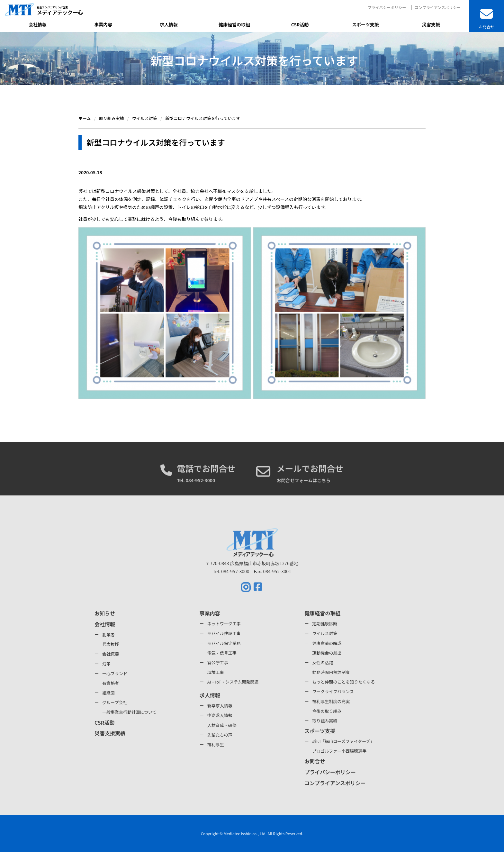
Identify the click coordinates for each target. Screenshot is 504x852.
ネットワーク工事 (224, 624)
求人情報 (210, 695)
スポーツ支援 (320, 731)
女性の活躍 (323, 662)
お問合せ (315, 761)
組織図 (108, 693)
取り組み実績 (325, 721)
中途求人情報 (220, 715)
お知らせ (105, 613)
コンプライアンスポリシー (438, 7)
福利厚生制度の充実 (331, 701)
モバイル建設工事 (224, 633)
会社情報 (105, 624)
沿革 (106, 664)
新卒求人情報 (220, 706)
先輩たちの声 (220, 735)
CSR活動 (104, 722)
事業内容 (210, 613)
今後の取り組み (327, 711)
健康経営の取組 (322, 613)
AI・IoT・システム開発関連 (233, 682)
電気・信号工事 (222, 653)
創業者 (108, 634)
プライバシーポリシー (387, 7)
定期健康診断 (325, 624)
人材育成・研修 (222, 725)
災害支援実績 (110, 733)
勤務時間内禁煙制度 (331, 672)
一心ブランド (115, 673)
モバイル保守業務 (224, 643)
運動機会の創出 (327, 653)
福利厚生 (216, 744)
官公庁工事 (218, 662)
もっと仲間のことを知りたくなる (343, 682)
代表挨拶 (111, 644)
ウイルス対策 (325, 633)
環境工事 (216, 672)
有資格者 (111, 683)
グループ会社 (115, 702)
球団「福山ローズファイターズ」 (343, 741)
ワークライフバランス (333, 691)
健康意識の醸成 (327, 643)
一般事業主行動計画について (129, 712)
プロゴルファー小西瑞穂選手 (339, 751)
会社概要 (111, 654)
